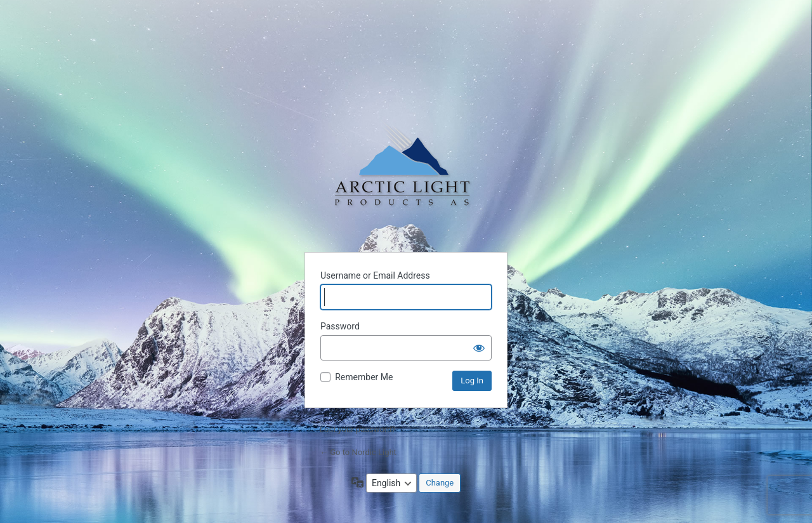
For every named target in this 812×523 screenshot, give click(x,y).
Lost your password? (358, 429)
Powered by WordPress (406, 174)
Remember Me (364, 377)
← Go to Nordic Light (358, 452)
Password (340, 326)
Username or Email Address (375, 275)
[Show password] (479, 348)
